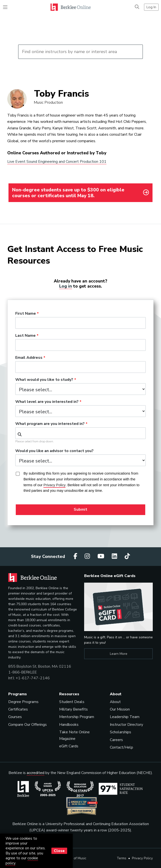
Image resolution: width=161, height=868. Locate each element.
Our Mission (120, 709)
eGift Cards (69, 746)
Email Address (29, 358)
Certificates (18, 709)
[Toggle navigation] (5, 7)
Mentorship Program (77, 717)
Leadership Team (125, 717)
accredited (36, 773)
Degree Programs (23, 702)
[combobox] (80, 433)
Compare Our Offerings (28, 725)
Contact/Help (121, 747)
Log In (151, 7)
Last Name (25, 336)
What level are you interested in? (47, 402)
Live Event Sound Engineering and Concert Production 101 (57, 162)
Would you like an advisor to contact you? (54, 451)
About (115, 702)
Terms (122, 858)
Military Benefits (73, 709)
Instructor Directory (126, 725)
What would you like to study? (44, 380)
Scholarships (121, 732)
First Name (26, 314)
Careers (116, 740)
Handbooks (69, 725)
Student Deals (72, 702)
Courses (15, 717)
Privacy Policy (142, 858)
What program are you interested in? (50, 424)
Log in (66, 286)
